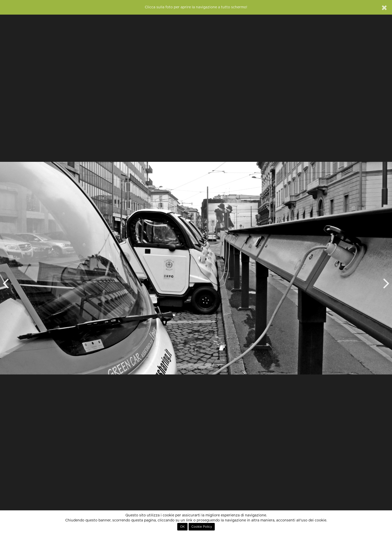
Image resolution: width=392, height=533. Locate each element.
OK (182, 527)
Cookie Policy (202, 527)
